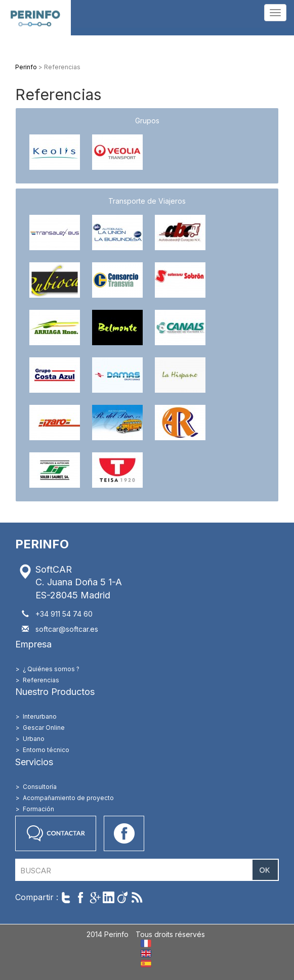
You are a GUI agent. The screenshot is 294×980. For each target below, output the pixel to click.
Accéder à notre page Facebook (124, 833)
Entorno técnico (46, 750)
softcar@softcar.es (67, 629)
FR (146, 943)
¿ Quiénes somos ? (51, 669)
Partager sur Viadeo (123, 897)
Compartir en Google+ (94, 897)
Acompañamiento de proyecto (68, 798)
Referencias (41, 680)
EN (146, 953)
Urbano (34, 739)
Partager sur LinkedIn (109, 897)
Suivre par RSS (137, 897)
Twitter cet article (66, 897)
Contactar (56, 833)
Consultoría (40, 787)
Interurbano (40, 716)
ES (146, 964)
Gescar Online (44, 728)
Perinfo (35, 18)
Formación (38, 809)
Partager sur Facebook (80, 897)
